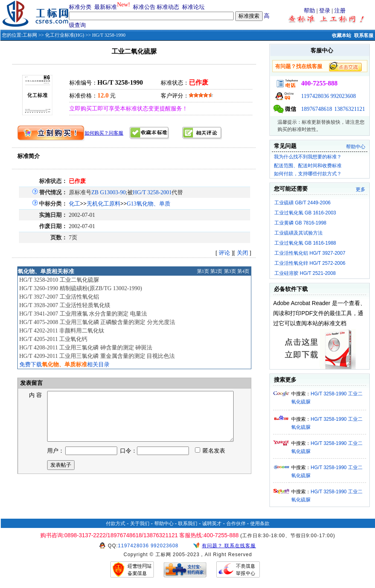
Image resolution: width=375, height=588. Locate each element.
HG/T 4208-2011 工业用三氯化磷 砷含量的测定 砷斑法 (86, 348)
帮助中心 (356, 147)
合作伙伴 (236, 524)
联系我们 (188, 524)
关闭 (242, 253)
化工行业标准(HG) (65, 35)
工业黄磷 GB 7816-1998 (300, 223)
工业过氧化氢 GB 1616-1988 (305, 243)
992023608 (343, 96)
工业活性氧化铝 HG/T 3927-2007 (310, 253)
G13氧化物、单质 (149, 204)
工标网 (30, 35)
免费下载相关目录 (64, 365)
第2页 (216, 271)
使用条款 (260, 524)
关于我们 (140, 524)
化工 (75, 204)
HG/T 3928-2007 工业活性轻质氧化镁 (65, 305)
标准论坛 (193, 7)
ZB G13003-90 (109, 192)
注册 (340, 11)
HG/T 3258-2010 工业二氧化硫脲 (59, 280)
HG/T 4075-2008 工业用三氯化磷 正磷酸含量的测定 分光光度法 (97, 322)
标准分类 (80, 7)
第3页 (230, 271)
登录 (325, 11)
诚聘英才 (212, 524)
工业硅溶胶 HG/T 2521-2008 (305, 273)
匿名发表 (210, 460)
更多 (360, 189)
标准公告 (144, 7)
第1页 (203, 271)
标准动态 (168, 7)
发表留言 (31, 383)
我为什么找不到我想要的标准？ (308, 157)
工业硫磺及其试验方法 (298, 233)
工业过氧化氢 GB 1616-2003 (305, 213)
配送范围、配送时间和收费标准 (308, 166)
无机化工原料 (104, 204)
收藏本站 (342, 35)
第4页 (243, 271)
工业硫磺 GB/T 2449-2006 (302, 203)
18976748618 (316, 109)
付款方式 (116, 524)
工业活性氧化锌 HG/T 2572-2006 (310, 263)
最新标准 (106, 7)
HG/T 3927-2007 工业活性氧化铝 (59, 297)
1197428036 (315, 96)
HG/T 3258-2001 (152, 192)
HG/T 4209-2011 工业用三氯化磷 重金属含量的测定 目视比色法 (97, 356)
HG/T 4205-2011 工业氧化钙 (54, 339)
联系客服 (364, 35)
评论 (224, 253)
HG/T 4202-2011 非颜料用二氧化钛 (62, 331)
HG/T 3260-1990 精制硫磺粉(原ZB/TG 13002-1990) (81, 288)
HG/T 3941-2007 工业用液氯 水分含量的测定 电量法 (83, 314)
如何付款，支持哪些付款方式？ (308, 174)
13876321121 (350, 109)
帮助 (309, 11)
